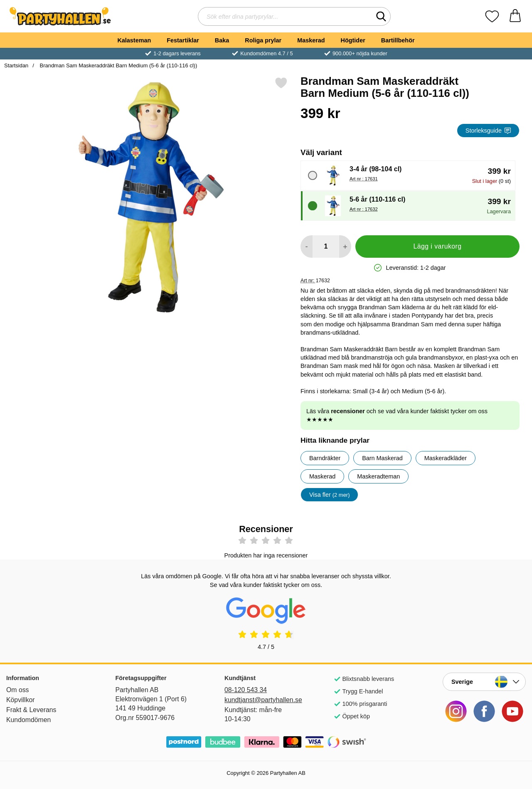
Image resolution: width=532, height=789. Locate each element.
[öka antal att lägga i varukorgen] (345, 247)
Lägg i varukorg (437, 246)
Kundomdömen (28, 720)
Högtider (353, 40)
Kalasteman (134, 40)
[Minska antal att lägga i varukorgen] (307, 247)
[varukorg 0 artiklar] (515, 16)
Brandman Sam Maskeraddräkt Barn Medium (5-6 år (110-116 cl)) (118, 65)
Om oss (18, 690)
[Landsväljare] (484, 682)
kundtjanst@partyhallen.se (263, 700)
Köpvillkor (21, 700)
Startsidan (16, 65)
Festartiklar (183, 40)
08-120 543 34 (246, 690)
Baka (222, 40)
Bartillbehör (398, 40)
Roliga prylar (263, 40)
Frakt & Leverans (31, 710)
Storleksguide (488, 131)
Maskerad (311, 40)
